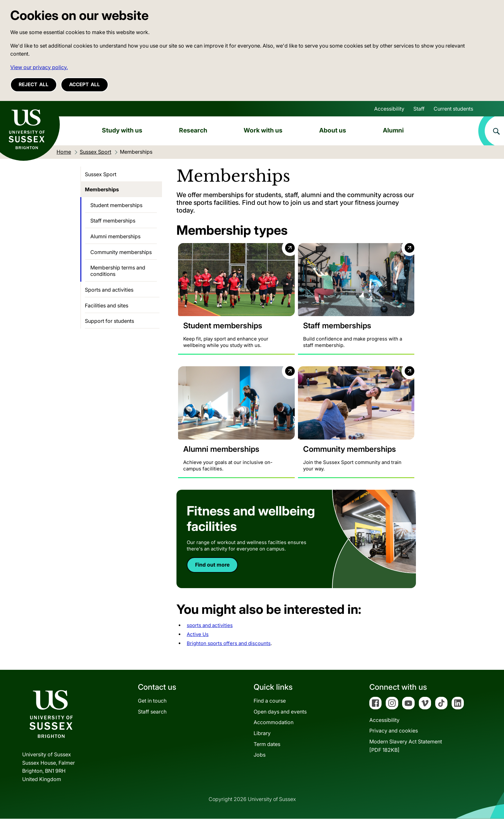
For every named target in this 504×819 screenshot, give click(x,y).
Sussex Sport (101, 174)
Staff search (152, 712)
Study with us (122, 130)
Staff (419, 109)
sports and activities (210, 625)
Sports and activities (109, 290)
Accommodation (274, 723)
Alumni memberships (115, 236)
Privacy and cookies (394, 731)
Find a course (270, 701)
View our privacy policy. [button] (39, 67)
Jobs (260, 755)
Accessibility (389, 109)
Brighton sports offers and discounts (229, 643)
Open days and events (280, 712)
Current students (453, 109)
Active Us (198, 634)
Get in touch (152, 701)
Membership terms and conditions (118, 271)
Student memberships (116, 205)
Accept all (85, 84)
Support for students (109, 321)
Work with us (263, 130)
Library (262, 733)
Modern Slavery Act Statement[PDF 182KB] (406, 746)
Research (193, 130)
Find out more (212, 565)
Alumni (393, 130)
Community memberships (121, 252)
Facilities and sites (107, 305)
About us (333, 130)
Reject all (34, 84)
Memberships (102, 189)
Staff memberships (113, 221)
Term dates (267, 744)
